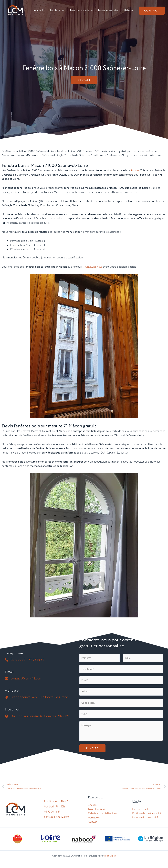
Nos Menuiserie (97, 814)
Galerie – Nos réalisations (102, 819)
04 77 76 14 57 (52, 817)
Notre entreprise (108, 11)
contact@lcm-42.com (57, 822)
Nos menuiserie (80, 11)
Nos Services (57, 11)
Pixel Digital (110, 861)
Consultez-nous (95, 267)
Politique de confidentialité (147, 819)
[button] (152, 11)
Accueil (39, 11)
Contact (93, 827)
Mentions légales (141, 814)
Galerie (128, 11)
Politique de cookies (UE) (146, 823)
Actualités (94, 823)
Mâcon (135, 171)
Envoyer (92, 753)
